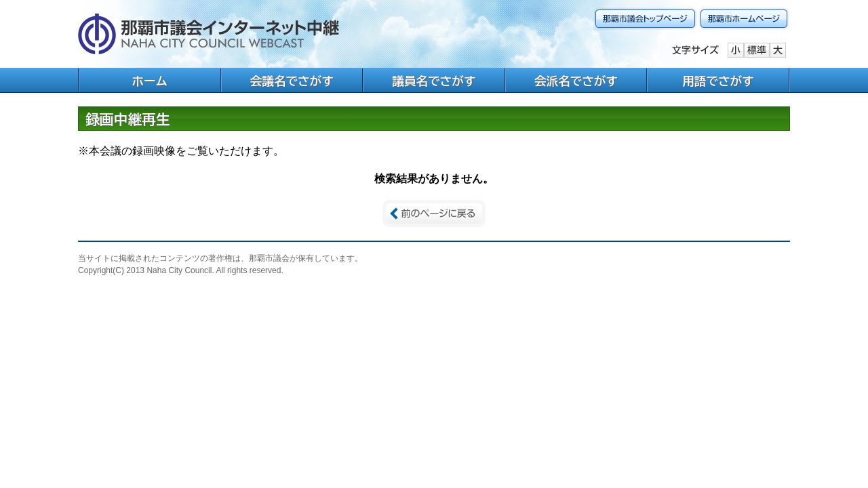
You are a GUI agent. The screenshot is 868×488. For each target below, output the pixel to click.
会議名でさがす (292, 81)
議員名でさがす (434, 81)
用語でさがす (718, 81)
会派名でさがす (576, 81)
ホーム (150, 81)
